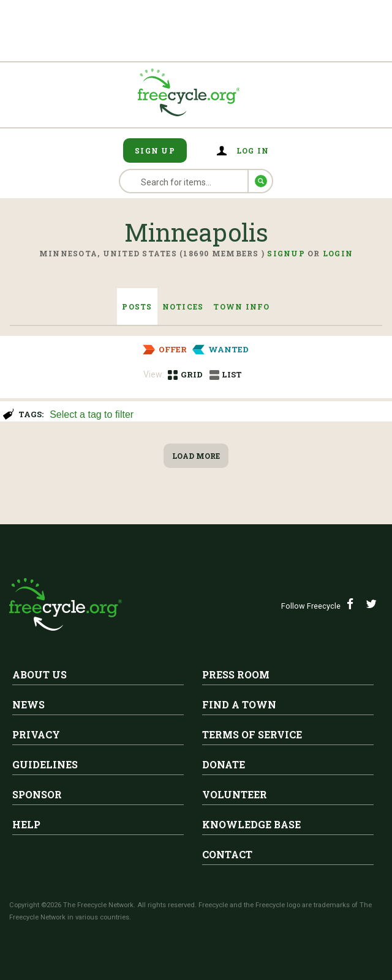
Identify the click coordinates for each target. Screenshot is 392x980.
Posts (137, 306)
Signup (286, 253)
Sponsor (37, 794)
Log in (253, 150)
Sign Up (155, 150)
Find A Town (239, 704)
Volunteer (235, 794)
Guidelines (45, 764)
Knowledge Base (251, 824)
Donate (224, 764)
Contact (227, 854)
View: (154, 374)
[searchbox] (214, 415)
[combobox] (215, 413)
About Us (40, 674)
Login (338, 253)
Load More (196, 456)
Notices (183, 306)
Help (26, 824)
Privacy (36, 734)
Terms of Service (252, 734)
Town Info (241, 306)
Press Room (236, 674)
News (28, 704)
